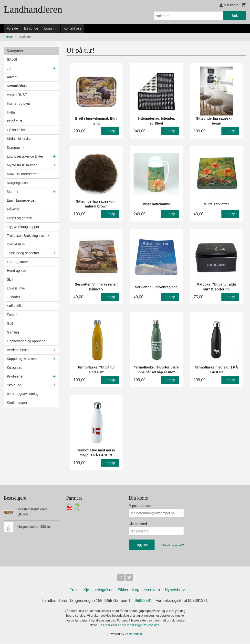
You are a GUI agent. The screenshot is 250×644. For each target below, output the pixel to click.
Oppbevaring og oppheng (26, 341)
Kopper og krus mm (22, 359)
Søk (235, 16)
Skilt (10, 279)
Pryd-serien (16, 376)
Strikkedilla (15, 306)
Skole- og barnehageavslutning (23, 389)
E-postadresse (140, 506)
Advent (12, 77)
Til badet (13, 297)
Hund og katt (16, 271)
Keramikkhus (17, 86)
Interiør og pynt (18, 103)
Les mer (105, 626)
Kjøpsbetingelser (98, 590)
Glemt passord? (173, 545)
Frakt (74, 590)
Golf (10, 323)
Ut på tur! (14, 121)
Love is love (16, 288)
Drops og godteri (20, 218)
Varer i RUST (17, 95)
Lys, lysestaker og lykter (25, 156)
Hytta (11, 112)
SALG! (12, 59)
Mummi (12, 192)
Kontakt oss (72, 28)
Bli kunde (31, 28)
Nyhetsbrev (175, 590)
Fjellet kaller (16, 130)
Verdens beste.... (20, 350)
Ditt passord (138, 524)
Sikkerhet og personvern (139, 590)
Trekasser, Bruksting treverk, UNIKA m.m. (29, 240)
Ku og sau (15, 368)
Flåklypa (13, 209)
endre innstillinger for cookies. (139, 626)
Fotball (12, 315)
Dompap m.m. (18, 148)
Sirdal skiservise (19, 139)
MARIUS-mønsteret (22, 174)
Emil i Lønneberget (21, 200)
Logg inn (51, 28)
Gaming (13, 332)
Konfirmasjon (17, 402)
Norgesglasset (18, 183)
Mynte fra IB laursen (22, 165)
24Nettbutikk (134, 634)
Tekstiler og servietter (23, 253)
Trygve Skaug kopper (23, 227)
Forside (12, 28)
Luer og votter (17, 262)
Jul (9, 68)
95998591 (143, 601)
